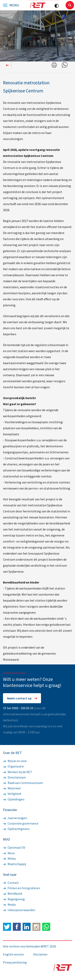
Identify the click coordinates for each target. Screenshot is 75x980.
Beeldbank (13, 893)
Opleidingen (14, 799)
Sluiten (70, 5)
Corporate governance (21, 823)
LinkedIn (27, 927)
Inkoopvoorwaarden (19, 910)
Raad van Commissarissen (23, 783)
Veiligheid (12, 794)
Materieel (12, 788)
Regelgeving (14, 899)
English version (13, 954)
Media (9, 904)
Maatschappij (14, 864)
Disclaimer (40, 954)
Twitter (7, 927)
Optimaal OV (14, 847)
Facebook (17, 927)
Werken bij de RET (18, 772)
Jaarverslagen (15, 818)
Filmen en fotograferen (21, 888)
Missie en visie (15, 761)
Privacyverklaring (15, 962)
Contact (11, 883)
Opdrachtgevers (16, 829)
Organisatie (13, 766)
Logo (37, 5)
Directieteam (14, 777)
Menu (14, 5)
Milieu (9, 858)
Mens (9, 853)
